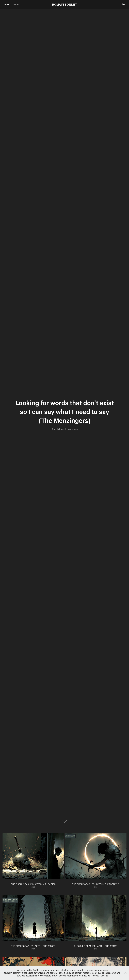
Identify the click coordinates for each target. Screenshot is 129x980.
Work (6, 4)
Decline (104, 976)
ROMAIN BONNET (64, 4)
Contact (16, 4)
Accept (95, 976)
